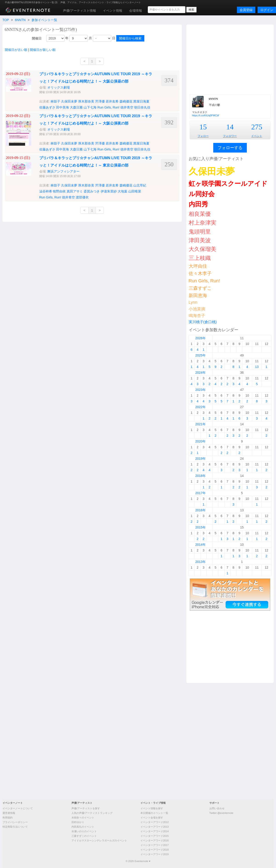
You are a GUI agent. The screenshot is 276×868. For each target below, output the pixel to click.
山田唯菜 (135, 191)
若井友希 (112, 101)
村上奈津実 (202, 223)
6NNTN (20, 20)
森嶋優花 (126, 101)
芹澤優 (100, 101)
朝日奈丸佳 (142, 107)
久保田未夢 (69, 101)
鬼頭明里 (200, 232)
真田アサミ (75, 191)
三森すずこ (200, 288)
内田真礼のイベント (83, 827)
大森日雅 (76, 107)
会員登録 (246, 10)
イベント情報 (113, 11)
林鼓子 (55, 101)
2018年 (201, 476)
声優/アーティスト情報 (80, 11)
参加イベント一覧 (44, 20)
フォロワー (230, 136)
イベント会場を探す (152, 818)
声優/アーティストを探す (86, 808)
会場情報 (136, 11)
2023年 (201, 390)
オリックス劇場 (59, 87)
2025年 (201, 355)
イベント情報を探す (152, 808)
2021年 (201, 424)
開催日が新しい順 (43, 50)
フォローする (230, 148)
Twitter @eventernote (221, 813)
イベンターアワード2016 (155, 840)
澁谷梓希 (46, 191)
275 (257, 127)
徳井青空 (127, 107)
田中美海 (63, 107)
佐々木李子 (200, 273)
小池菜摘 (197, 309)
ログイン (267, 10)
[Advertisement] (230, 59)
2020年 (201, 441)
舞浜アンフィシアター (63, 171)
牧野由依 (59, 191)
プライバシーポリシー (15, 822)
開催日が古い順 (16, 50)
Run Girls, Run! (108, 107)
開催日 (37, 38)
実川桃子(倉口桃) (203, 322)
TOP (6, 20)
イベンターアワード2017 (155, 845)
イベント (257, 136)
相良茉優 (200, 214)
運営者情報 (9, 813)
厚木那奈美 (86, 101)
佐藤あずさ (47, 107)
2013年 (201, 562)
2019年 (201, 459)
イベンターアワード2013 (155, 827)
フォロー (203, 136)
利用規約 (8, 818)
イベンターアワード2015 (155, 836)
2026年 (201, 338)
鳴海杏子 (197, 316)
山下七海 (90, 107)
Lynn (193, 302)
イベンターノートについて (18, 808)
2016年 (201, 510)
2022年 (201, 407)
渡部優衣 (82, 197)
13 (257, 367)
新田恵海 (198, 295)
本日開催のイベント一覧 (154, 813)
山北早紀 (140, 185)
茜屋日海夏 (141, 101)
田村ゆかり (78, 822)
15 (203, 127)
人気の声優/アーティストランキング (92, 813)
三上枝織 (200, 258)
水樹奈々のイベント (83, 818)
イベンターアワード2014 (155, 831)
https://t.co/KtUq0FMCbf (206, 115)
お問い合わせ (217, 808)
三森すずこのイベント (84, 836)
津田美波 (200, 240)
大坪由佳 (198, 266)
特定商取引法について (15, 827)
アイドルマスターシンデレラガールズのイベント (99, 840)
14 (230, 127)
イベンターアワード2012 (155, 822)
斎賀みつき (92, 191)
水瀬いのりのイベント (84, 831)
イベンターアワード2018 (155, 850)
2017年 (201, 493)
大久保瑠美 (202, 249)
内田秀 (198, 204)
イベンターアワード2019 (155, 854)
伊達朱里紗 (109, 191)
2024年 (201, 373)
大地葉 (122, 191)
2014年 (201, 545)
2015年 (201, 527)
